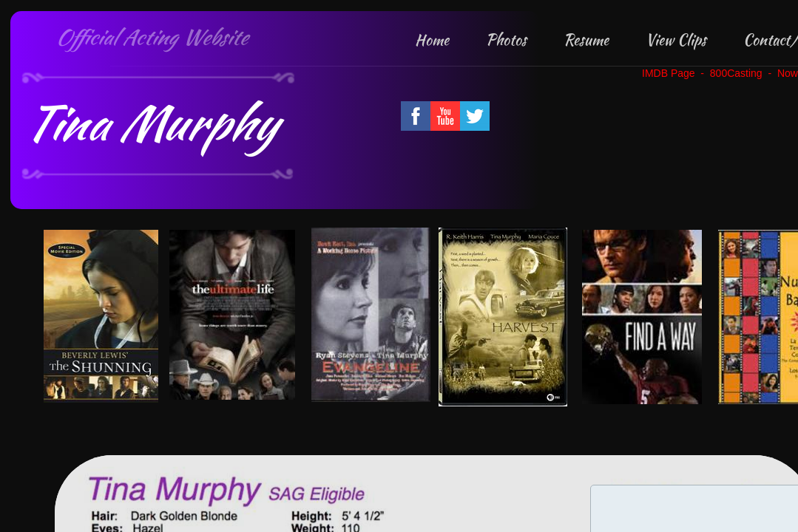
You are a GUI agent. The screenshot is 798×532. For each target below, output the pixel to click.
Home (432, 40)
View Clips (676, 40)
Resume (586, 40)
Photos (506, 40)
